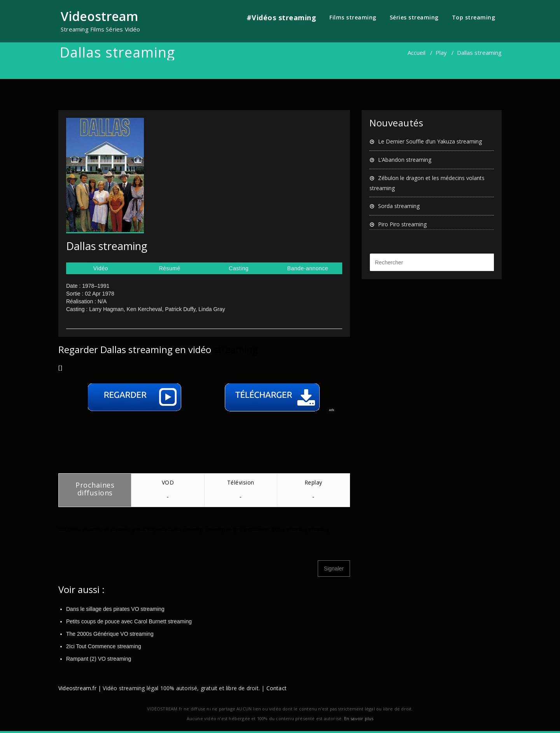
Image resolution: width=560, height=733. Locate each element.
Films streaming (353, 17)
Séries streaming (414, 17)
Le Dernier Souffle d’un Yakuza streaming (430, 141)
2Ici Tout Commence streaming (104, 646)
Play (441, 52)
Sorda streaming (399, 206)
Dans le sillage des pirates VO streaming (115, 609)
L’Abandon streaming (405, 160)
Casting (239, 268)
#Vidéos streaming (282, 17)
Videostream (99, 16)
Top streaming (474, 17)
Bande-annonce (308, 268)
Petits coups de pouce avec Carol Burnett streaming (129, 621)
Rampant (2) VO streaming (99, 659)
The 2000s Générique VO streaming (110, 634)
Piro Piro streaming (402, 224)
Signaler (334, 569)
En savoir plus (359, 718)
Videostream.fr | (80, 688)
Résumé (170, 268)
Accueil (416, 52)
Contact (276, 688)
